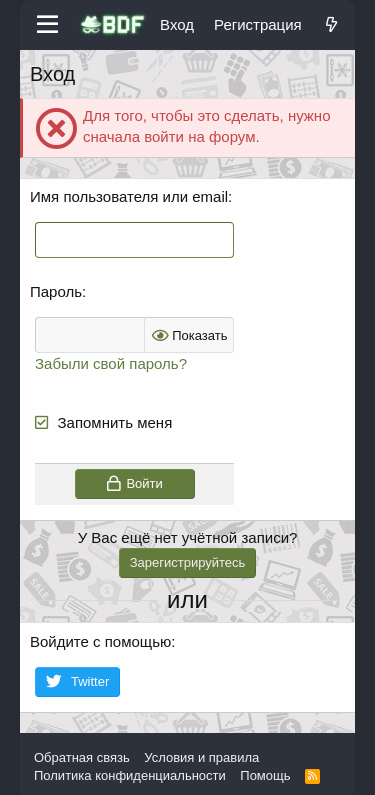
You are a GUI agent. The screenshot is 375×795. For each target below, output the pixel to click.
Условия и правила (201, 757)
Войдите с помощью (100, 641)
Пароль (56, 291)
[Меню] (47, 25)
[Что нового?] (331, 24)
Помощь (265, 775)
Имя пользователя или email (129, 196)
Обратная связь (82, 757)
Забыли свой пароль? (111, 363)
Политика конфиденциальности (130, 775)
